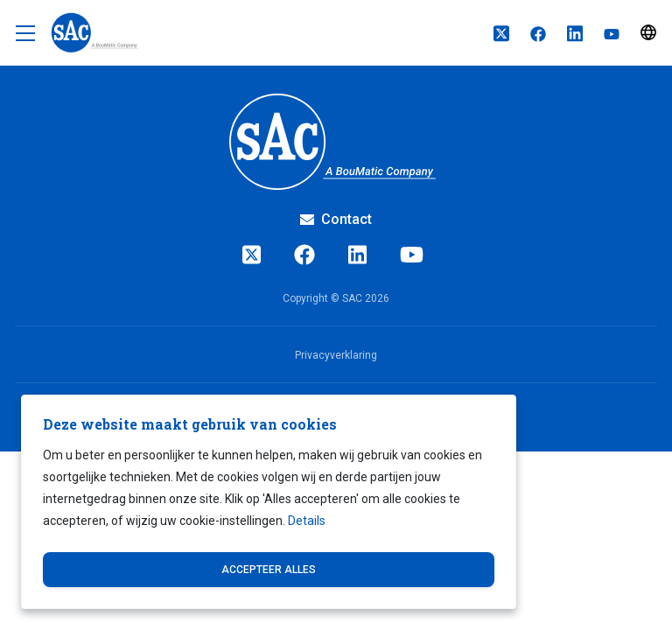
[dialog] (269, 502)
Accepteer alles (269, 570)
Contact (336, 219)
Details (307, 521)
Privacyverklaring (336, 355)
